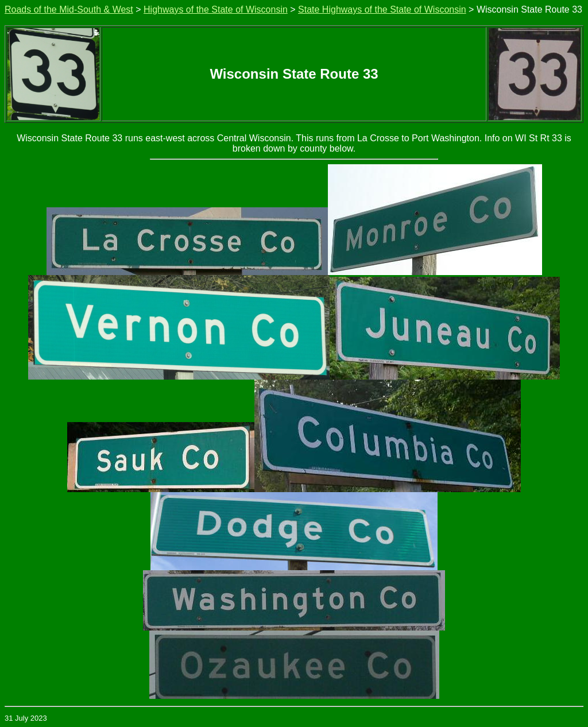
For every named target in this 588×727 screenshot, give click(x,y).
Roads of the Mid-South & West (69, 9)
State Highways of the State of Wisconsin (382, 9)
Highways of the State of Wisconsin (216, 9)
